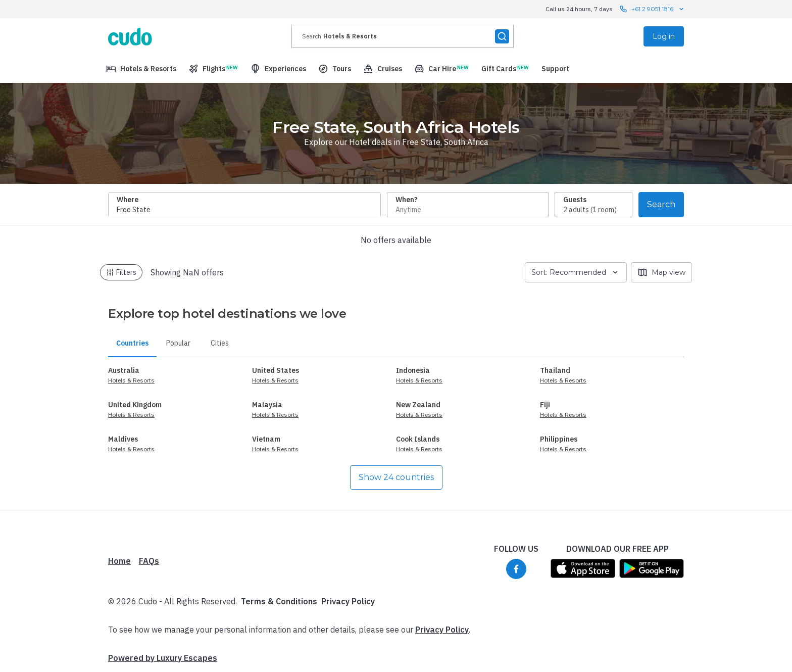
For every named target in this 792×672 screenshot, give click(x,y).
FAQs (149, 561)
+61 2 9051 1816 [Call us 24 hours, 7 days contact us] (652, 9)
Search (661, 204)
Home (119, 561)
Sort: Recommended (576, 272)
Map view (661, 272)
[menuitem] (141, 69)
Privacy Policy (348, 601)
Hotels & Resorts (131, 380)
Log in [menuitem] (664, 36)
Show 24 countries (396, 477)
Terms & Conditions (279, 601)
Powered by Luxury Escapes (163, 658)
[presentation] (403, 36)
